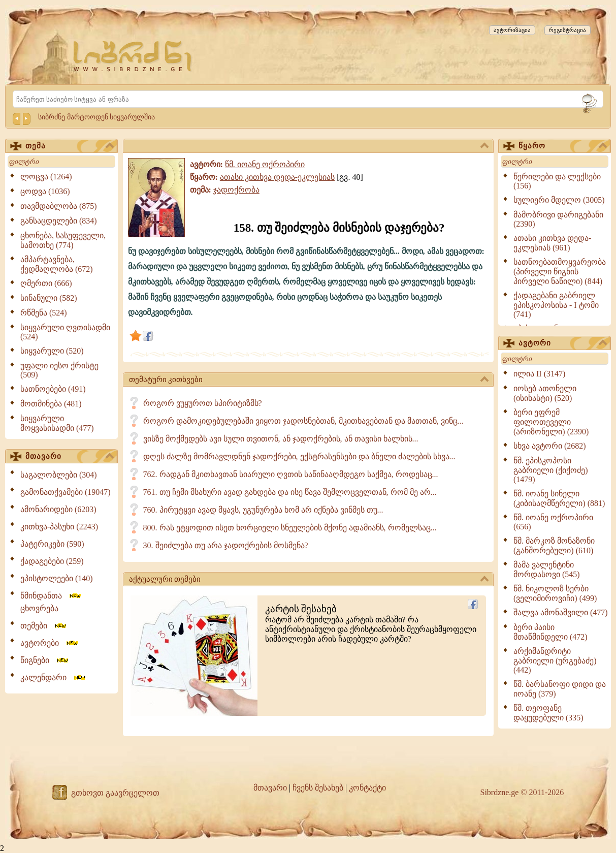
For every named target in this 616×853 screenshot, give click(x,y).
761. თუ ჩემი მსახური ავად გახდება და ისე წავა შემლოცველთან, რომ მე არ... (290, 492)
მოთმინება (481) (51, 404)
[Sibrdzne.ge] (133, 56)
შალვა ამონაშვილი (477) (561, 612)
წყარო (563, 146)
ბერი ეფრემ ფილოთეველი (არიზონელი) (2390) (551, 422)
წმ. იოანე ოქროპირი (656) (553, 522)
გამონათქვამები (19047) (66, 492)
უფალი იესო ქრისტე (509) (59, 370)
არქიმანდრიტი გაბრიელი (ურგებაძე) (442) (555, 660)
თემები (44, 626)
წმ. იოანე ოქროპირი (265, 164)
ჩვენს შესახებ (318, 788)
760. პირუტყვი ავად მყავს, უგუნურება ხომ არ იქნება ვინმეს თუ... (263, 510)
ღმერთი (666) (46, 283)
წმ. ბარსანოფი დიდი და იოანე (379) (560, 689)
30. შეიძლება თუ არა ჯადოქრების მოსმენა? (226, 545)
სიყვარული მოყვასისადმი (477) (57, 423)
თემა (70, 146)
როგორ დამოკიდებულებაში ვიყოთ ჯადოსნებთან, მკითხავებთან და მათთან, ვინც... (303, 421)
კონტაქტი (367, 788)
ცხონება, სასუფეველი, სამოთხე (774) (63, 240)
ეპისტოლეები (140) (57, 578)
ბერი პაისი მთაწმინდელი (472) (550, 632)
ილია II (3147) (539, 374)
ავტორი (563, 343)
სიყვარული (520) (52, 351)
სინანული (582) (49, 298)
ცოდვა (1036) (45, 191)
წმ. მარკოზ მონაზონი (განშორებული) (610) (554, 546)
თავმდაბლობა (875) (59, 206)
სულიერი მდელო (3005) (559, 200)
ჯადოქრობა (236, 190)
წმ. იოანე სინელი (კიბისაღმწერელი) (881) (559, 498)
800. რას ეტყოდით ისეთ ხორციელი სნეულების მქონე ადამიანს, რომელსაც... (290, 528)
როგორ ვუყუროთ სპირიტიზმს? (203, 403)
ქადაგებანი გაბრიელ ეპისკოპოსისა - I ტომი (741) (556, 305)
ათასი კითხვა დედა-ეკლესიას (277, 177)
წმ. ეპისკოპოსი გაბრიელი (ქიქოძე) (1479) (551, 470)
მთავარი (70, 457)
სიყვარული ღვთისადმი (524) (65, 332)
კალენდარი (54, 677)
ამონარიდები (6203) (58, 509)
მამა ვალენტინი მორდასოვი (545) (547, 570)
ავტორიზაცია (512, 30)
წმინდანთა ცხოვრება (51, 602)
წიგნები (45, 660)
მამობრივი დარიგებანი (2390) (558, 219)
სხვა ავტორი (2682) (550, 446)
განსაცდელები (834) (59, 221)
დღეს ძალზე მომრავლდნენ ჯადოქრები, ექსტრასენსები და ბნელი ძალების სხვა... (299, 456)
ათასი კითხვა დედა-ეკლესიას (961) (552, 243)
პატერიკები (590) (52, 544)
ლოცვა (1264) (46, 177)
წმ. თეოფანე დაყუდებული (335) (548, 713)
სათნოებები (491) (53, 389)
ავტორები (50, 643)
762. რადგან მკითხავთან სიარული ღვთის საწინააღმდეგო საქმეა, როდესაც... (291, 474)
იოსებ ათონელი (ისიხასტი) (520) (545, 393)
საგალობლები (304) (59, 475)
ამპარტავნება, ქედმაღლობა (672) (57, 264)
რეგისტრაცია (568, 30)
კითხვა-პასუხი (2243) (59, 527)
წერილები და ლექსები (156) (557, 181)
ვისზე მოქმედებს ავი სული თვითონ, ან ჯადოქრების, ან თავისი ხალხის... (281, 439)
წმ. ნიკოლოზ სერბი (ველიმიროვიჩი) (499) (555, 593)
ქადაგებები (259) (52, 561)
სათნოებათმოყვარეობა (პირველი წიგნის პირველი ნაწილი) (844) (560, 272)
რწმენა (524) (44, 313)
